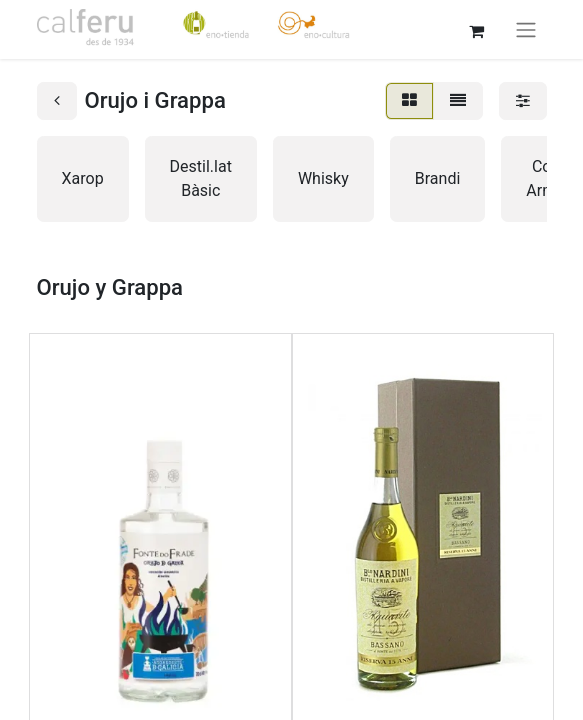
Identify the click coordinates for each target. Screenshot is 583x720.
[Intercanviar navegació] (526, 29)
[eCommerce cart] (477, 29)
